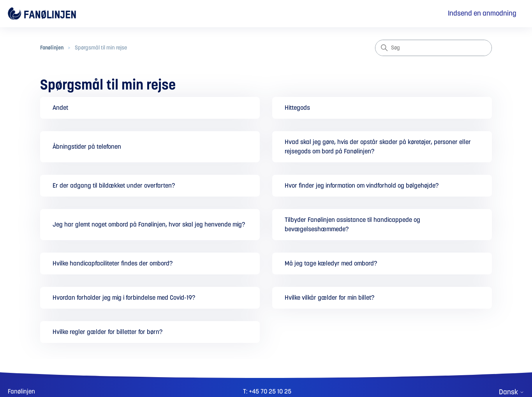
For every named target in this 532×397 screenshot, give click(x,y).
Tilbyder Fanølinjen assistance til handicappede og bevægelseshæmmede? (352, 225)
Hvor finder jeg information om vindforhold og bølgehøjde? (362, 186)
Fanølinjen (52, 48)
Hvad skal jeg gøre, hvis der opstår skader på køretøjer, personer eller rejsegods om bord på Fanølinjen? (378, 147)
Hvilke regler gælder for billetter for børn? (107, 332)
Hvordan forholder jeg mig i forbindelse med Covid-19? (124, 298)
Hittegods (297, 108)
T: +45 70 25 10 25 (267, 392)
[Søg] (433, 48)
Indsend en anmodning (482, 14)
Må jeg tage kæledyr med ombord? (331, 263)
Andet (60, 108)
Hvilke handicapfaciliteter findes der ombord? (113, 263)
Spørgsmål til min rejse (101, 48)
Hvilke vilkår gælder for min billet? (329, 298)
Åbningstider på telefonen (87, 147)
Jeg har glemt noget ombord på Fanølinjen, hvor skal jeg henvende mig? (149, 225)
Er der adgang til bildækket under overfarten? (114, 186)
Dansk (512, 392)
